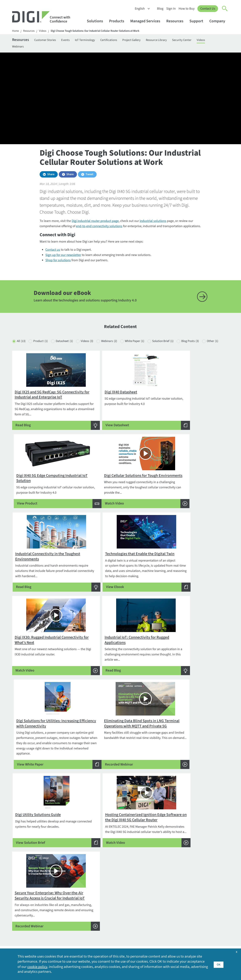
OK (218, 964)
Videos (45, 31)
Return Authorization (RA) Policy (118, 904)
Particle (62, 928)
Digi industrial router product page (95, 223)
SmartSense (65, 934)
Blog (160, 9)
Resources (176, 21)
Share (51, 176)
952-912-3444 (21, 888)
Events (71, 40)
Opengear (63, 922)
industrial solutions (153, 223)
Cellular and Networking (118, 874)
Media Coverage (201, 915)
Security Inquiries (24, 900)
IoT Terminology (93, 40)
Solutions (97, 21)
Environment (199, 886)
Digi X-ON (63, 907)
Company (219, 21)
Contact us (53, 252)
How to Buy (186, 9)
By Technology (66, 880)
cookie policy (37, 967)
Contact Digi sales (24, 894)
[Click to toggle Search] (225, 9)
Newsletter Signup (28, 911)
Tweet (89, 176)
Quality (195, 932)
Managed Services (147, 21)
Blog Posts (208, 349)
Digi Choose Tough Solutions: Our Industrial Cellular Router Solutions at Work (101, 31)
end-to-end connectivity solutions (99, 228)
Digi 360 (62, 896)
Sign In (171, 9)
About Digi (197, 869)
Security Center (200, 40)
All (22, 349)
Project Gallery (144, 40)
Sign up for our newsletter (63, 257)
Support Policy (111, 918)
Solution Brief (178, 349)
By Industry (64, 869)
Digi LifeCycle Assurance (73, 901)
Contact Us (208, 9)
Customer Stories (49, 40)
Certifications (119, 40)
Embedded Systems (115, 869)
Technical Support (114, 890)
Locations (197, 909)
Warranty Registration (116, 930)
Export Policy (199, 892)
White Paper (147, 349)
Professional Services (115, 880)
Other (23, 356)
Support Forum (111, 912)
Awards (195, 874)
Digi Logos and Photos (161, 880)
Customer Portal (112, 896)
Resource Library (172, 40)
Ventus (61, 940)
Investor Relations (202, 898)
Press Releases (200, 927)
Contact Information (27, 877)
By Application (66, 874)
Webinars (34, 48)
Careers (195, 880)
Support (198, 21)
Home (16, 31)
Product (43, 349)
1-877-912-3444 (23, 882)
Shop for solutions (58, 262)
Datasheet (69, 349)
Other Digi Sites (200, 921)
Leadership (198, 903)
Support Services (113, 924)
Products (118, 21)
